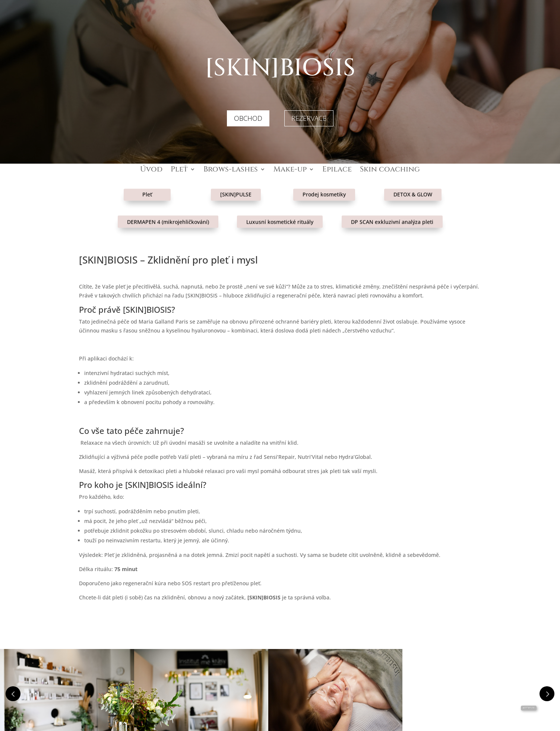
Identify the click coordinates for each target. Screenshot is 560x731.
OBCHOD (248, 118)
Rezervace (529, 708)
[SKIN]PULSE (236, 188)
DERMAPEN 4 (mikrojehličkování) (168, 215)
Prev (13, 694)
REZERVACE (309, 118)
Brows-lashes (231, 170)
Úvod (151, 170)
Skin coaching (390, 170)
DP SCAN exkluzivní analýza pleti (392, 215)
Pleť (179, 170)
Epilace (337, 170)
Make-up (290, 170)
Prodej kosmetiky (324, 188)
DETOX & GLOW (413, 188)
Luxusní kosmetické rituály (280, 215)
